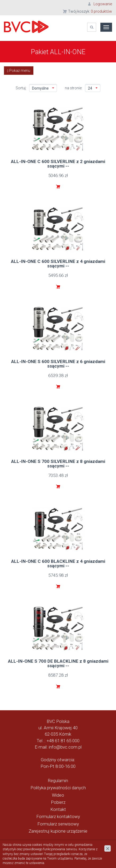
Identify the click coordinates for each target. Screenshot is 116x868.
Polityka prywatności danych (58, 788)
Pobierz (58, 802)
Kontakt (58, 809)
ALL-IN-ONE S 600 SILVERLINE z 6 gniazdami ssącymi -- (58, 364)
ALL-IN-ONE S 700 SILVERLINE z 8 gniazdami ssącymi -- (58, 464)
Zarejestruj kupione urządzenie (58, 831)
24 (93, 88)
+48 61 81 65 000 (63, 741)
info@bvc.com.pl (65, 747)
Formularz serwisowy (58, 824)
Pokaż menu (19, 71)
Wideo (58, 795)
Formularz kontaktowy (58, 816)
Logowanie (103, 4)
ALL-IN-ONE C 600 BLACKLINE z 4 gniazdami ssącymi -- (58, 563)
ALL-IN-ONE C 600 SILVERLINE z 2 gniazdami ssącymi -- (58, 164)
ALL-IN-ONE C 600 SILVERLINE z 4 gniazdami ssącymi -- (58, 264)
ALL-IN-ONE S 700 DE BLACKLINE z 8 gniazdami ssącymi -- (58, 663)
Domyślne (43, 88)
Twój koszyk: (90, 11)
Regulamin (58, 781)
